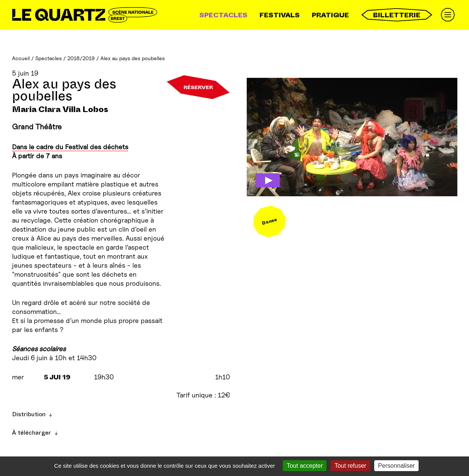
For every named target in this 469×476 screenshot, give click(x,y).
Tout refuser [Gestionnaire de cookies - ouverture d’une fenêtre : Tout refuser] (350, 466)
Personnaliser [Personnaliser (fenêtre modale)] (396, 466)
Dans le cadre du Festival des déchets (70, 147)
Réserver (198, 87)
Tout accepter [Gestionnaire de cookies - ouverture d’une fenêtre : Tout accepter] (305, 466)
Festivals (280, 15)
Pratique (330, 15)
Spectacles (223, 15)
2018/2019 (81, 58)
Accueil (21, 58)
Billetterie (397, 15)
